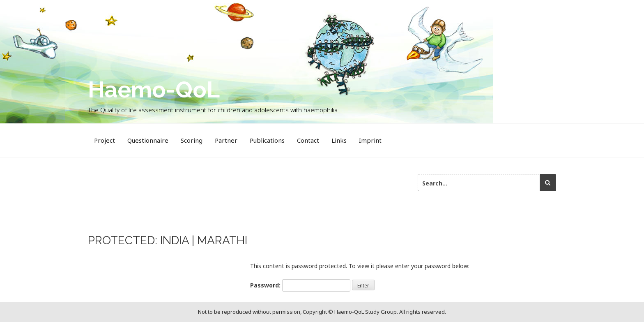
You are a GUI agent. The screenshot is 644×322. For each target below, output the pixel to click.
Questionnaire (148, 140)
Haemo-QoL (154, 89)
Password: (300, 285)
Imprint (370, 140)
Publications (267, 140)
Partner (226, 140)
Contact (308, 140)
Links (339, 140)
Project (105, 140)
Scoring (192, 140)
